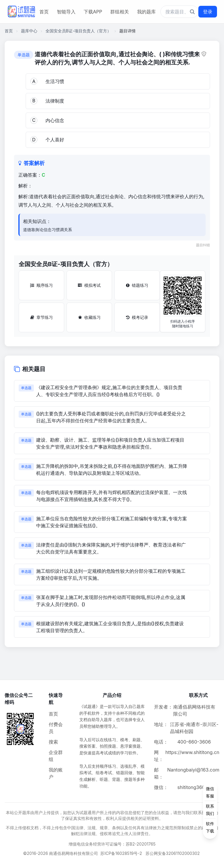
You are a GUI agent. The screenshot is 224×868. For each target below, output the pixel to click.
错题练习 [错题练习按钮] (137, 285)
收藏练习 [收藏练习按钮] (89, 317)
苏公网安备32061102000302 (173, 853)
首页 (44, 12)
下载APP (93, 12)
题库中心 (29, 31)
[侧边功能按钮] (210, 810)
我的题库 (146, 12)
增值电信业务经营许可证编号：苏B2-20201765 (112, 844)
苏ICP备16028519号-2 (121, 853)
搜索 (53, 742)
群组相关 (120, 12)
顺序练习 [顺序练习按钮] (41, 285)
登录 (208, 12)
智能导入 (66, 12)
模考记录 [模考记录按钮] (137, 317)
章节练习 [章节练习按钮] (42, 317)
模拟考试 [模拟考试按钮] (89, 285)
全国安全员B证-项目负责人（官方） (78, 31)
